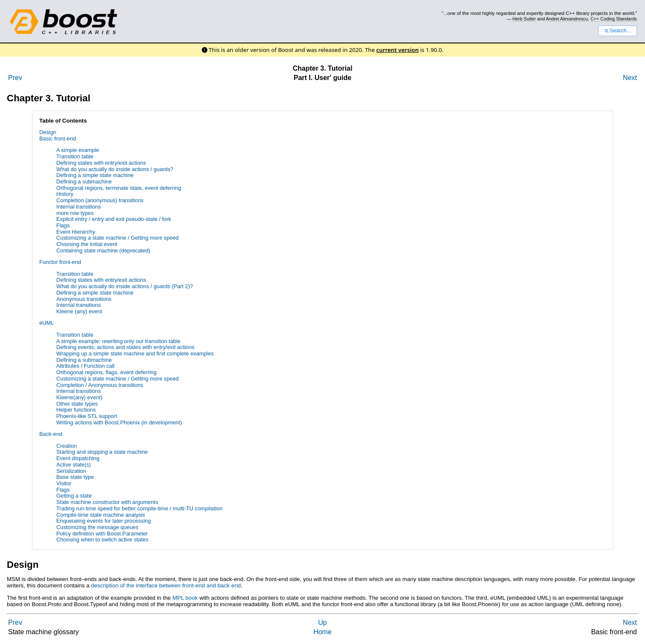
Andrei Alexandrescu (567, 19)
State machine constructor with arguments (107, 502)
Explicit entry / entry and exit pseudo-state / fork (114, 219)
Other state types (77, 404)
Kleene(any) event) (79, 397)
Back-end (51, 434)
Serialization (71, 471)
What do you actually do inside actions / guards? (115, 169)
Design (48, 132)
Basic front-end (57, 139)
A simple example (77, 150)
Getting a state (74, 496)
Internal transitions (79, 207)
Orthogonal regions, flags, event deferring (106, 372)
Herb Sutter (524, 19)
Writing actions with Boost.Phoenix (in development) (119, 422)
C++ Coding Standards (614, 19)
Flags (63, 225)
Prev (15, 78)
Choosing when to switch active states (102, 540)
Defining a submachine (84, 182)
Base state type (75, 477)
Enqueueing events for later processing (103, 521)
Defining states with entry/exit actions (101, 163)
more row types (75, 213)
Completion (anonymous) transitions (100, 200)
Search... (618, 31)
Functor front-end (60, 262)
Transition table (75, 156)
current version (398, 50)
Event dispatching (78, 458)
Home (322, 632)
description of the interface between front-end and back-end (166, 585)
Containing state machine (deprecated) (103, 250)
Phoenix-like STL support (87, 416)
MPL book (185, 598)
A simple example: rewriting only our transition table (118, 341)
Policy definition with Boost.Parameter (102, 534)
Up (322, 623)
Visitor (64, 483)
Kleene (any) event (79, 311)
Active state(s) (73, 465)
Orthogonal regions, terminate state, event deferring (119, 188)
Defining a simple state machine (95, 175)
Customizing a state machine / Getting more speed (117, 238)
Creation (66, 446)
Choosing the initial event (87, 244)
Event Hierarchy (76, 232)
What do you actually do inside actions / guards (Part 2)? (125, 286)
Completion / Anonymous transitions (100, 385)
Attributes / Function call (85, 366)
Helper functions (76, 410)
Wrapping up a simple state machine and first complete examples (135, 353)
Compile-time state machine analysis (100, 515)
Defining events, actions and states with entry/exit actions (125, 347)
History (65, 194)
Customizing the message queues (97, 527)
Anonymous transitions (84, 299)
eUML (46, 323)
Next (630, 78)
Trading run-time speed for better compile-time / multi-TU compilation (139, 508)
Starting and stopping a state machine (102, 452)
